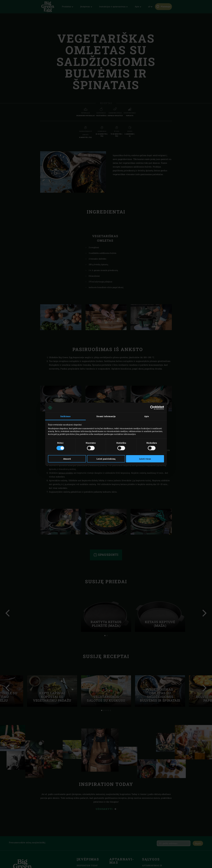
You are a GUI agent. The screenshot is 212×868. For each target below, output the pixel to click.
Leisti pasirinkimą (106, 459)
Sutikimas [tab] (66, 416)
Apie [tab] (147, 416)
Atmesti (67, 459)
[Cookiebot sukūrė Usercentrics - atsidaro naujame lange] (152, 408)
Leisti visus (145, 459)
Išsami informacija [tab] (106, 416)
